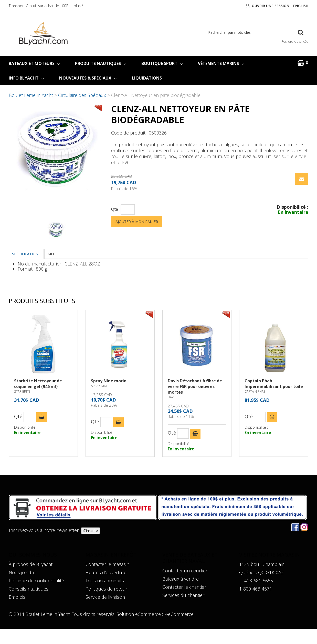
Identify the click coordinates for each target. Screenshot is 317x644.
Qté (115, 209)
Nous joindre (22, 588)
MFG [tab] (52, 269)
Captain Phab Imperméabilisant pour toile (274, 399)
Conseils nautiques (29, 604)
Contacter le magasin (107, 580)
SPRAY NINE (99, 401)
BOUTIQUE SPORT (162, 63)
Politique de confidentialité (36, 596)
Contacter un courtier (185, 586)
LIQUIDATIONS (147, 78)
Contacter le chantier (184, 602)
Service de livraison (105, 612)
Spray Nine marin (109, 396)
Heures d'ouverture (106, 588)
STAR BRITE (22, 407)
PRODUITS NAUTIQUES (101, 63)
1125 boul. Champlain (262, 580)
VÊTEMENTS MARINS (221, 63)
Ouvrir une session (271, 6)
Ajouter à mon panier (137, 222)
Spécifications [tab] (26, 269)
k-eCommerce (179, 629)
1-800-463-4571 (256, 604)
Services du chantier (183, 610)
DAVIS (172, 412)
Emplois (17, 612)
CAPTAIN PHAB (255, 407)
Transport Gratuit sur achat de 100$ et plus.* (46, 6)
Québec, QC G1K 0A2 (261, 588)
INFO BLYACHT (26, 78)
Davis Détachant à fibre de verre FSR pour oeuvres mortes (195, 402)
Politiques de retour (106, 604)
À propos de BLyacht (31, 580)
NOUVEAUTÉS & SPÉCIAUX (88, 78)
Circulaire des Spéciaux (82, 95)
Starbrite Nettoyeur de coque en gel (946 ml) (38, 399)
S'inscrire (91, 546)
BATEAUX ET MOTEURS (34, 63)
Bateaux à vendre (181, 594)
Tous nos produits (105, 596)
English (301, 6)
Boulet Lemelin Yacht (31, 95)
